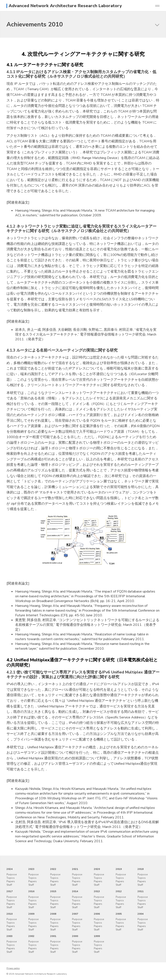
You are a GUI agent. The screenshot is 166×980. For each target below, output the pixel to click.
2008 (53, 914)
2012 (119, 891)
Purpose (12, 874)
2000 (75, 936)
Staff (9, 885)
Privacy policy (13, 968)
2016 (31, 891)
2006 (97, 914)
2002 (31, 936)
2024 (10, 869)
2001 (53, 936)
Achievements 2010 (35, 24)
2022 (53, 869)
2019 (119, 869)
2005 (119, 914)
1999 (97, 936)
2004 (140, 914)
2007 (75, 914)
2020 (97, 869)
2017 (10, 891)
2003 (10, 936)
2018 (140, 869)
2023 (31, 869)
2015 (53, 891)
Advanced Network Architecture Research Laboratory (65, 6)
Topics (11, 878)
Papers (11, 881)
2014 (75, 891)
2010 (10, 914)
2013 (97, 891)
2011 (140, 891)
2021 (75, 869)
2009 (31, 914)
